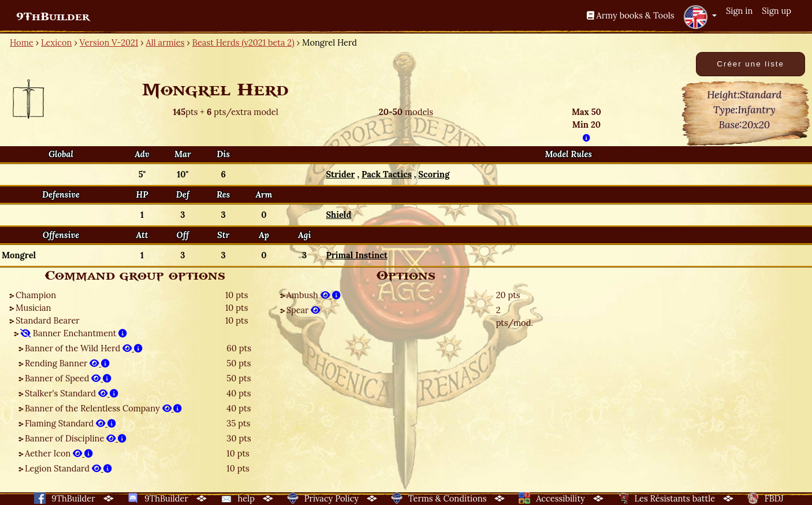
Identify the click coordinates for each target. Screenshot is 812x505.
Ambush (314, 295)
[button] (700, 17)
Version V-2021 (109, 42)
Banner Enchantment (74, 333)
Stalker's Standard (72, 393)
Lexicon (56, 42)
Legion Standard (68, 468)
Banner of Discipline (76, 438)
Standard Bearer (48, 320)
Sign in (739, 11)
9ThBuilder (53, 17)
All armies (165, 42)
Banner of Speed (68, 378)
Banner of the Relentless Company (103, 408)
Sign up (776, 11)
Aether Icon (59, 453)
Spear (303, 310)
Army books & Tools (631, 15)
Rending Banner (67, 363)
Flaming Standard (70, 423)
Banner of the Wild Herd (84, 348)
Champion (36, 295)
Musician (33, 308)
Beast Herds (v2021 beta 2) (243, 42)
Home (22, 42)
